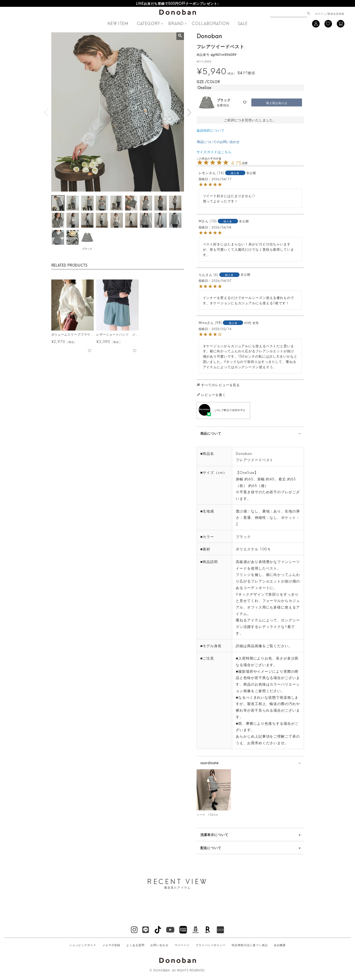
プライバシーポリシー (211, 945)
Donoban (209, 35)
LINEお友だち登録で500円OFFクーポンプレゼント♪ (177, 3)
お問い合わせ (159, 945)
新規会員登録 (336, 13)
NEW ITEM (118, 23)
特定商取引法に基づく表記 (250, 945)
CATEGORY (149, 23)
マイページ (182, 945)
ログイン (321, 13)
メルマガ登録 (111, 945)
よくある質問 (135, 945)
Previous (46, 112)
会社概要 (280, 945)
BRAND (176, 23)
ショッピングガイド (83, 945)
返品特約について (211, 130)
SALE (243, 23)
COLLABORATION (211, 23)
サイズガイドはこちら (214, 152)
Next (189, 112)
